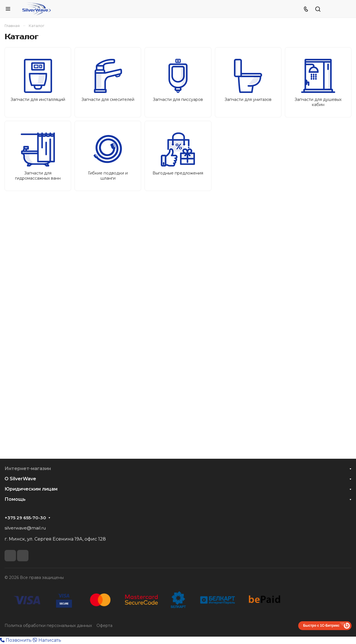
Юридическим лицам (31, 489)
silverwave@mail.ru (25, 528)
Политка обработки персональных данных (48, 626)
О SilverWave (20, 479)
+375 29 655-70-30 (25, 518)
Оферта (104, 626)
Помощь (15, 499)
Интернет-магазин (28, 469)
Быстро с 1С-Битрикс (321, 626)
